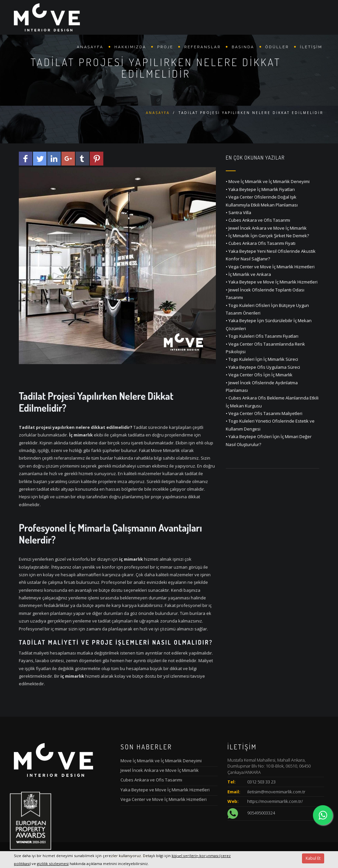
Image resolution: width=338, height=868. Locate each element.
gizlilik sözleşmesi (53, 864)
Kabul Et (313, 858)
